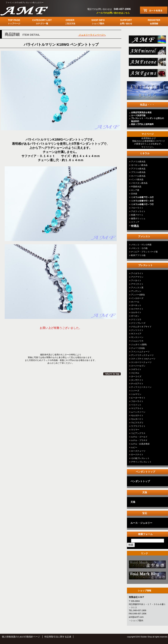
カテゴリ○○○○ (147, 565)
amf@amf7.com (136, 617)
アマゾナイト (137, 284)
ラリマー (135, 430)
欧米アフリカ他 (138, 255)
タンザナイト (137, 380)
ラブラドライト (138, 426)
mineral (147, 52)
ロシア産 (135, 190)
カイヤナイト (137, 309)
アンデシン (136, 291)
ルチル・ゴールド (139, 437)
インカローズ (137, 298)
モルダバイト (137, 419)
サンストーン (137, 337)
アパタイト (136, 280)
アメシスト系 (137, 288)
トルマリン (136, 394)
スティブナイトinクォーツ (143, 359)
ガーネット (136, 305)
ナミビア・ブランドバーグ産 (144, 252)
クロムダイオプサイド (141, 327)
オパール (135, 302)
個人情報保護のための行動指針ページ (21, 637)
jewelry (147, 74)
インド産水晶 (137, 179)
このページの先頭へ (112, 374)
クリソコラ (136, 319)
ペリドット (136, 405)
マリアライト (137, 408)
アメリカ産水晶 (138, 162)
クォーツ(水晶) (138, 348)
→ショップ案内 (136, 620)
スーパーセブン (138, 366)
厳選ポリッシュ (138, 218)
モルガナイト (137, 415)
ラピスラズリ (137, 423)
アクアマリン (137, 277)
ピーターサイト (138, 398)
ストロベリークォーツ (141, 362)
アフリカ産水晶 (138, 169)
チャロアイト (137, 384)
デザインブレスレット (141, 462)
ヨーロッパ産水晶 (139, 165)
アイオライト (137, 273)
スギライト (136, 369)
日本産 (134, 194)
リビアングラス (138, 433)
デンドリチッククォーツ (142, 355)
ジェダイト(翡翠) (139, 344)
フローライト (137, 208)
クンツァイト (137, 330)
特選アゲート (137, 215)
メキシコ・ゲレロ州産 (141, 245)
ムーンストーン (138, 412)
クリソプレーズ (138, 323)
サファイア (136, 334)
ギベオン (135, 316)
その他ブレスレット (140, 458)
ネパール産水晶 (138, 176)
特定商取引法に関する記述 (58, 637)
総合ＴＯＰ (147, 41)
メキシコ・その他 (139, 248)
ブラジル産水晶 (138, 172)
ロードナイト (137, 454)
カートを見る (154, 10)
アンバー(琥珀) (138, 295)
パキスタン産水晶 (139, 183)
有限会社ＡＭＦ (28, 10)
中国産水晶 (136, 187)
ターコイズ (136, 376)
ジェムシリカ (137, 341)
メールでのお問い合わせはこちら (113, 13)
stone (147, 63)
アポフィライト (138, 211)
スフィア (135, 222)
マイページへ (147, 147)
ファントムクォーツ (140, 352)
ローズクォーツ (138, 451)
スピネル (135, 373)
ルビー (134, 447)
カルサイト (136, 312)
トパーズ (135, 391)
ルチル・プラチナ (139, 440)
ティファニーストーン (141, 387)
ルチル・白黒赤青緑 (140, 444)
